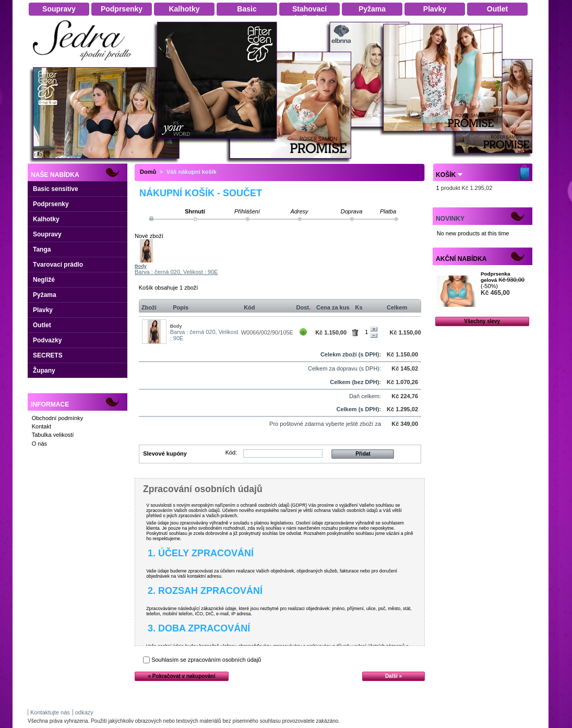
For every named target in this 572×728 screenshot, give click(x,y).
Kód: (231, 452)
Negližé (44, 280)
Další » (394, 676)
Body (141, 266)
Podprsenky (51, 204)
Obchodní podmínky (57, 418)
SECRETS (48, 355)
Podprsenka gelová (496, 277)
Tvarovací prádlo (58, 265)
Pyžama (45, 295)
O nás (39, 444)
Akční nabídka (461, 259)
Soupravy (47, 234)
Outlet (42, 325)
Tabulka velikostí (53, 435)
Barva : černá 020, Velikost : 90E (176, 272)
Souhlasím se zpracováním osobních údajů (206, 660)
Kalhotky (46, 219)
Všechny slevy (482, 321)
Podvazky (47, 340)
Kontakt (41, 426)
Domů (148, 172)
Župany (44, 371)
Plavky (43, 310)
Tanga (42, 249)
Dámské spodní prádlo (85, 63)
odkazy (84, 712)
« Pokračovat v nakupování (182, 676)
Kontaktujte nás (50, 712)
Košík (446, 175)
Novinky (450, 219)
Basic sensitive (56, 189)
